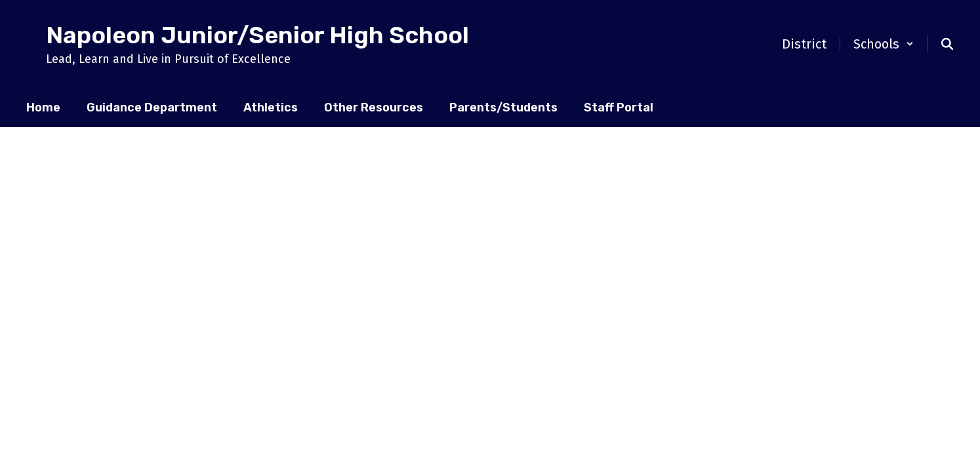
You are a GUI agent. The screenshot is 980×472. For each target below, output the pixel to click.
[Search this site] (947, 44)
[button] (884, 44)
